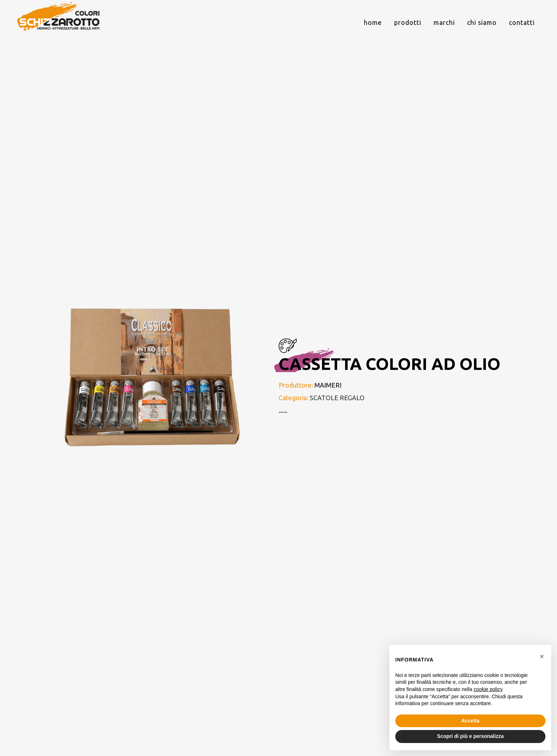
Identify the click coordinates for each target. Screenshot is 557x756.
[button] (542, 656)
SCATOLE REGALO (337, 398)
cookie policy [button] (488, 689)
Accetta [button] (471, 721)
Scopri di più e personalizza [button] (470, 736)
